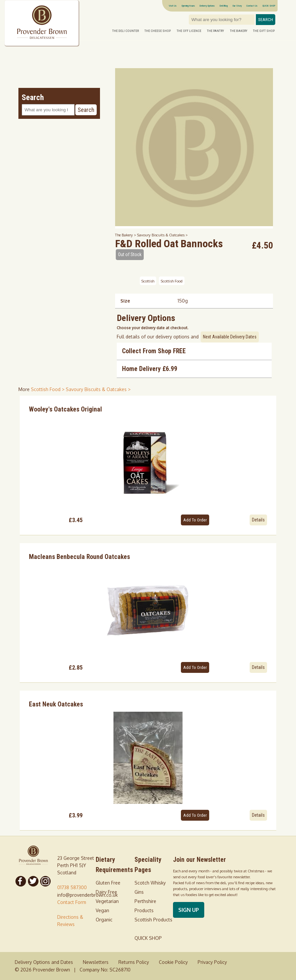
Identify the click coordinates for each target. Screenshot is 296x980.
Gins (139, 892)
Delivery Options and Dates (44, 962)
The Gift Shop (264, 31)
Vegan (102, 910)
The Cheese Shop (158, 31)
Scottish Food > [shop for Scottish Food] (48, 389)
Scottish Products (153, 920)
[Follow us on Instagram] (46, 881)
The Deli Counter (125, 31)
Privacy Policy (212, 962)
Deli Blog (224, 6)
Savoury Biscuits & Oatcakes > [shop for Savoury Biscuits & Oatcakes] (98, 389)
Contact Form (72, 902)
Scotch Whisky (150, 883)
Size (125, 301)
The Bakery (239, 31)
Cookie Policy (173, 962)
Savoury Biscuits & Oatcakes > (162, 235)
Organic (104, 920)
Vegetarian (107, 901)
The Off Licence (189, 31)
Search (266, 20)
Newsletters (96, 962)
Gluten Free (108, 883)
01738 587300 (72, 887)
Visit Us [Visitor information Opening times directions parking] (173, 6)
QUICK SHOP (269, 6)
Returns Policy (134, 962)
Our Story (237, 6)
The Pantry (215, 31)
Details (258, 520)
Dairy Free (106, 892)
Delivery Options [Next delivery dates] (207, 6)
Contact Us (252, 6)
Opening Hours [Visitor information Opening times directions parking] (188, 6)
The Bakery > (126, 235)
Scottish (148, 281)
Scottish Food (172, 281)
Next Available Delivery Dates (230, 337)
